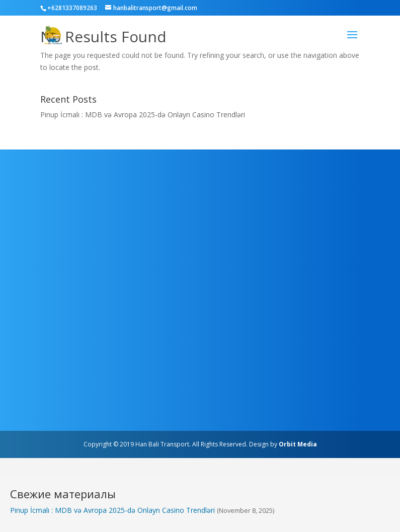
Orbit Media (298, 444)
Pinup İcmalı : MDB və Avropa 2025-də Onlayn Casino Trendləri (143, 115)
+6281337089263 (72, 8)
